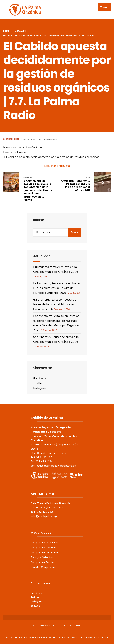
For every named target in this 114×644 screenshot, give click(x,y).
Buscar (75, 232)
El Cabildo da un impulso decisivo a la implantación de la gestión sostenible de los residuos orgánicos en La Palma (38, 189)
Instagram (40, 388)
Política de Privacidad (44, 626)
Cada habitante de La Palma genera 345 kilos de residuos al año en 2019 (76, 184)
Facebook (40, 379)
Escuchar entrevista (57, 166)
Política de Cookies (70, 626)
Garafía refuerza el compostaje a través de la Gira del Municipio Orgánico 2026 (55, 304)
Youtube (35, 606)
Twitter (38, 383)
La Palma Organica (49, 139)
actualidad (21, 31)
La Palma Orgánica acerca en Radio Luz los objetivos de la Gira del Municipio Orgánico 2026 (57, 288)
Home (6, 31)
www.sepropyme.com (98, 637)
